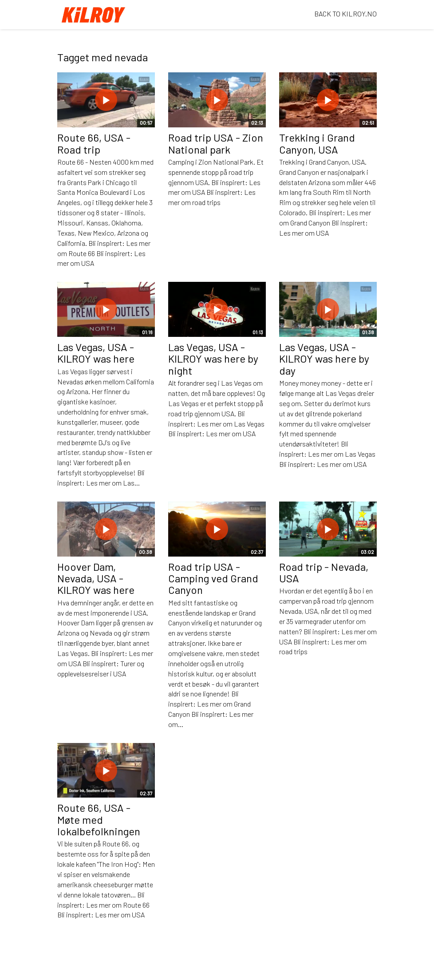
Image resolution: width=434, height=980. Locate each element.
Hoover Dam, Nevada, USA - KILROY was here (96, 578)
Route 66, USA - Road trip (94, 143)
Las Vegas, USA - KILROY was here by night (213, 359)
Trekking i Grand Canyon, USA (317, 143)
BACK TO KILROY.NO (345, 14)
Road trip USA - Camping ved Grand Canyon (213, 578)
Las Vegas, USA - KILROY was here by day (324, 359)
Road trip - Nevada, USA (324, 572)
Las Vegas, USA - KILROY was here (96, 353)
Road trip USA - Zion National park (216, 143)
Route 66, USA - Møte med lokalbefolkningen (99, 819)
